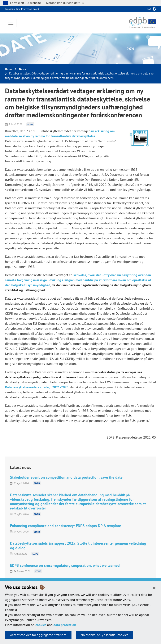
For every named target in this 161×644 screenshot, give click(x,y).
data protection (65, 625)
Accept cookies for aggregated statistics (38, 635)
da (149, 9)
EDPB (30, 124)
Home (9, 69)
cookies (41, 625)
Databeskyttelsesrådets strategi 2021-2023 (37, 387)
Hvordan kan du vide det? (64, 3)
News (22, 69)
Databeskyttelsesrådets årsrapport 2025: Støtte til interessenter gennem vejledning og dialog (78, 545)
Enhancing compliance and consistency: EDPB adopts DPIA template (66, 526)
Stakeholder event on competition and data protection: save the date (66, 477)
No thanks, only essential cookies (105, 635)
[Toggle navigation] (11, 23)
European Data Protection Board (22, 9)
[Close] (154, 588)
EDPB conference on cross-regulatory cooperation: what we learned (65, 565)
